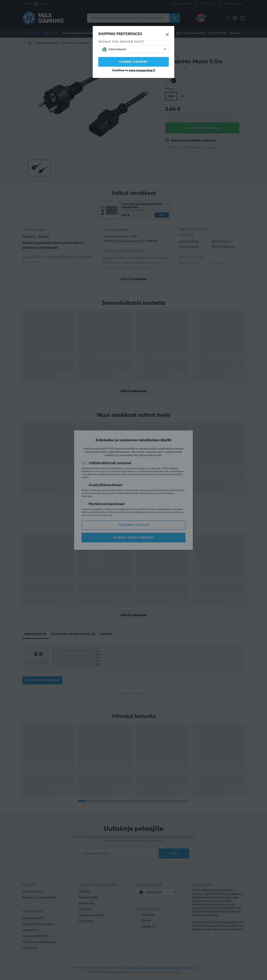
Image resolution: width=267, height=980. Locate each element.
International (114, 49)
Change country (133, 62)
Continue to (134, 70)
